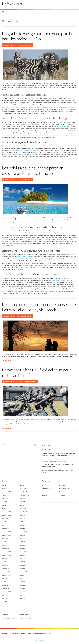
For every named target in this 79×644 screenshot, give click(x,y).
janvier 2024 (5, 529)
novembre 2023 (6, 532)
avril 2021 (22, 582)
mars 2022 (5, 565)
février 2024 (23, 525)
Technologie (63, 495)
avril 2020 (5, 602)
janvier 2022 (5, 569)
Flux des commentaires (8, 618)
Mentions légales (39, 641)
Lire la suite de (8, 361)
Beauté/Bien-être (31, 381)
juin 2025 (5, 502)
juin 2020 (5, 599)
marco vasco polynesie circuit (25, 257)
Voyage (29, 45)
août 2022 (22, 555)
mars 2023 (5, 545)
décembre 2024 (6, 512)
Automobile (62, 485)
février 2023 (23, 545)
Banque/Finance (46, 489)
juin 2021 (22, 579)
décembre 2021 (24, 569)
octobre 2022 (23, 552)
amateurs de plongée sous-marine (62, 280)
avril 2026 (5, 485)
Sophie (12, 45)
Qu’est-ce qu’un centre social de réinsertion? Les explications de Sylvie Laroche (39, 307)
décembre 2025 (6, 492)
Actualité (29, 316)
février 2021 (23, 585)
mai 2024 (5, 522)
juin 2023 (22, 539)
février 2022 (23, 565)
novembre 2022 (6, 552)
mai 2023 (5, 542)
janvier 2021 (5, 589)
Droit (43, 492)
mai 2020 (22, 599)
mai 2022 (5, 562)
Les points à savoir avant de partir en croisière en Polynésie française (33, 170)
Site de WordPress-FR (26, 618)
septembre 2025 (24, 495)
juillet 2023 (5, 539)
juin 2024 (22, 519)
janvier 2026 (23, 489)
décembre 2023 (24, 529)
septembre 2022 (7, 555)
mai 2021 (5, 582)
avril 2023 (22, 542)
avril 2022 (22, 562)
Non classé (45, 495)
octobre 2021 (23, 572)
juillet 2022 (5, 559)
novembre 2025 (24, 492)
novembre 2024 (24, 512)
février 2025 (5, 509)
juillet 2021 (5, 579)
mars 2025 (23, 505)
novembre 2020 (6, 592)
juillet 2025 (23, 499)
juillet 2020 (23, 595)
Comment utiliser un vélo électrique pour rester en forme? (36, 372)
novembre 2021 (6, 572)
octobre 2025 (6, 495)
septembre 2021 (7, 575)
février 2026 (5, 489)
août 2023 (22, 535)
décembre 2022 (24, 549)
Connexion (5, 615)
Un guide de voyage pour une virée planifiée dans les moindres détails (39, 36)
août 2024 (22, 515)
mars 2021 (5, 585)
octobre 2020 (23, 592)
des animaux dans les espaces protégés (25, 150)
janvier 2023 (5, 549)
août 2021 (22, 575)
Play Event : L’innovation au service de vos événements (58, 450)
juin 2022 (22, 559)
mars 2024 (5, 525)
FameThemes (46, 633)
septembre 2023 (7, 535)
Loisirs (61, 492)
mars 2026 (23, 485)
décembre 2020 (24, 589)
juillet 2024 (5, 519)
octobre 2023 (23, 532)
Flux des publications (25, 615)
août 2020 (5, 595)
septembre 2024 (7, 515)
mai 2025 (22, 502)
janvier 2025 (23, 509)
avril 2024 (22, 522)
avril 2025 (5, 505)
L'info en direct (12, 4)
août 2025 (5, 499)
